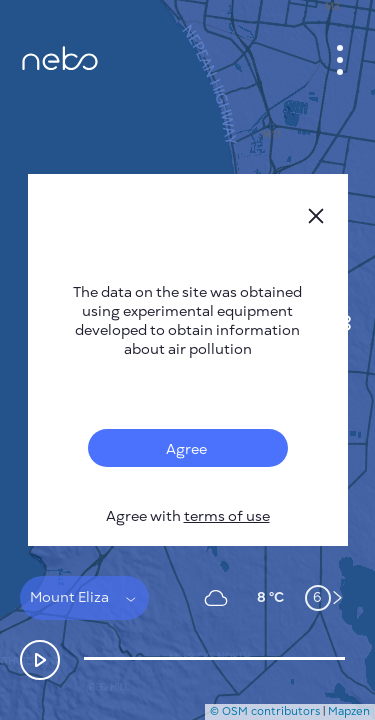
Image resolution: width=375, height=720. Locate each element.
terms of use (227, 516)
